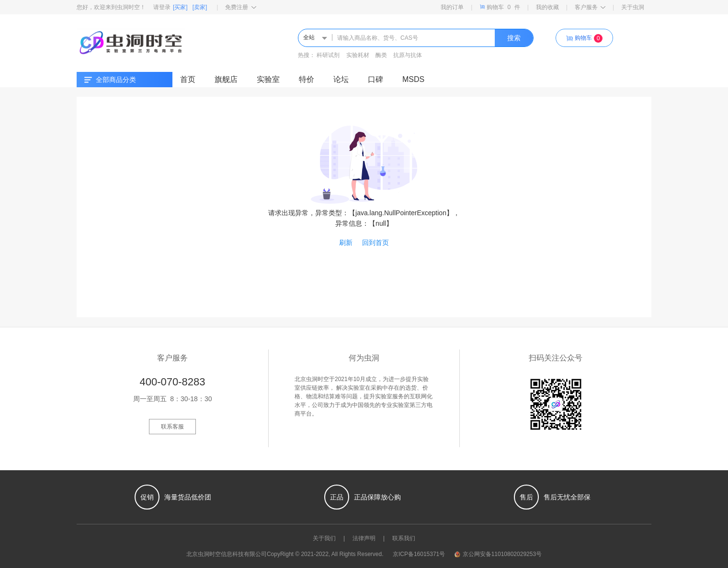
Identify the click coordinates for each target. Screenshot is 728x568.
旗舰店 (226, 79)
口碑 (375, 79)
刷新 (346, 243)
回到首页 (375, 243)
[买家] (180, 7)
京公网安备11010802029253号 (498, 554)
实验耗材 (358, 55)
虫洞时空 (209, 554)
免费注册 (241, 7)
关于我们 (324, 538)
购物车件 (500, 7)
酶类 (381, 55)
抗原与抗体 (408, 55)
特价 (307, 79)
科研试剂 (328, 55)
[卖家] (200, 7)
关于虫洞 (633, 7)
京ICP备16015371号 (419, 554)
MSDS (413, 79)
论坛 (341, 79)
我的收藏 (547, 7)
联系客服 (172, 427)
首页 (188, 79)
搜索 (514, 38)
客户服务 (590, 7)
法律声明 (364, 538)
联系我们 (404, 538)
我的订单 (452, 7)
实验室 (268, 79)
